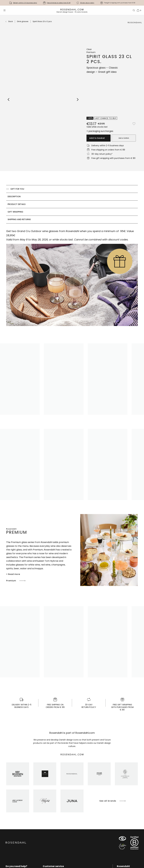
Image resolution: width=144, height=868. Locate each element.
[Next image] (78, 99)
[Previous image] (9, 99)
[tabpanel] (72, 279)
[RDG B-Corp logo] (134, 844)
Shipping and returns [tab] (19, 219)
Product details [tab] (17, 204)
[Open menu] (4, 10)
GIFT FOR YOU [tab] (17, 189)
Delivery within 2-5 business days (25, 3)
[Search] (134, 10)
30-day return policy (87, 3)
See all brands (113, 801)
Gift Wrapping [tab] (15, 212)
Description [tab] (14, 196)
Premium (16, 581)
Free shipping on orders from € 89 (59, 3)
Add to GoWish (124, 138)
